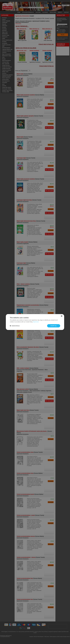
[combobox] (62, 316)
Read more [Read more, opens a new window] (36, 322)
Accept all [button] (54, 326)
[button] (15, 326)
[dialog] (35, 322)
